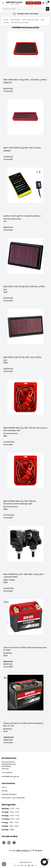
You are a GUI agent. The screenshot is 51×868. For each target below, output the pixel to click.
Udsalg (38, 3)
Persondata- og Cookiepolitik (13, 798)
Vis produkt (8, 91)
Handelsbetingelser (9, 794)
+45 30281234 (7, 773)
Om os (4, 787)
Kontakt (5, 791)
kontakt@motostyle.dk (10, 776)
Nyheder (30, 3)
